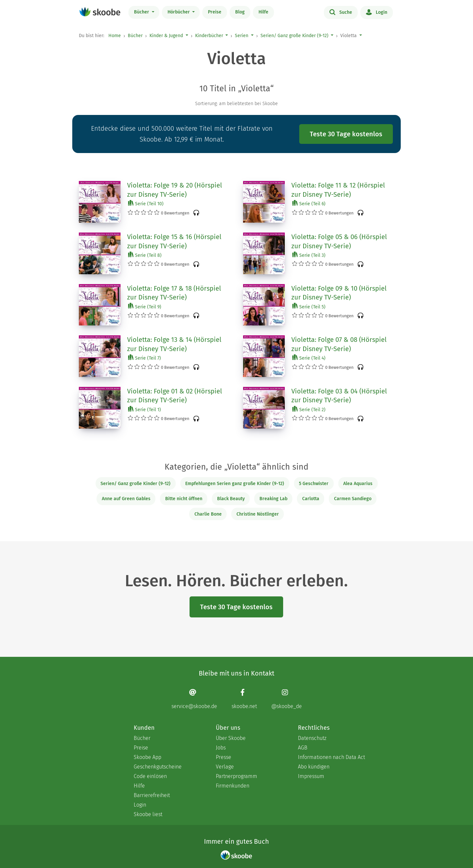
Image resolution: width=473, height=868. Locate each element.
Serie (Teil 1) (145, 409)
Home (115, 36)
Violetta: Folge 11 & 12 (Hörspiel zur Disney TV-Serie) (338, 190)
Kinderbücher (209, 36)
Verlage (225, 767)
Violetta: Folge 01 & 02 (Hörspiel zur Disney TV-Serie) (175, 396)
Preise (215, 12)
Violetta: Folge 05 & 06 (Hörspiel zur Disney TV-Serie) (339, 241)
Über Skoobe (231, 738)
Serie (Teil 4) (309, 358)
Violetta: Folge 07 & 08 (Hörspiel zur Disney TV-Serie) (339, 344)
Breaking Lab (273, 499)
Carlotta (311, 499)
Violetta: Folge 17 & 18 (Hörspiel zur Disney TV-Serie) (174, 293)
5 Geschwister (314, 484)
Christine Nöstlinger (258, 514)
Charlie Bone (208, 514)
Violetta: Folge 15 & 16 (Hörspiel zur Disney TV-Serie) (174, 241)
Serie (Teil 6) (309, 203)
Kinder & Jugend (166, 36)
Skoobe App (147, 757)
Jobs (221, 748)
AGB (303, 748)
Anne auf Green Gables (126, 499)
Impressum (311, 776)
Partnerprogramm (236, 776)
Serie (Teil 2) (309, 409)
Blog (240, 12)
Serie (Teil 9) (145, 307)
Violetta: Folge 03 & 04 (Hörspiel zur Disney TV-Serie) (339, 396)
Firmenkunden (233, 786)
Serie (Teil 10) (146, 203)
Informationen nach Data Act (331, 757)
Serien (242, 36)
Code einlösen (150, 776)
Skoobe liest (148, 814)
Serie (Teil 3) (309, 255)
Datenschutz (312, 738)
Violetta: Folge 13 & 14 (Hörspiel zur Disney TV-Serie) (174, 344)
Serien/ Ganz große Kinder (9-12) (294, 36)
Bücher (142, 12)
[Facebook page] (244, 699)
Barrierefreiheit (152, 795)
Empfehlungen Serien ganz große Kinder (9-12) (235, 484)
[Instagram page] (287, 699)
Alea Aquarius (358, 484)
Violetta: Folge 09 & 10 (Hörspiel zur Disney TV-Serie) (339, 293)
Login (377, 12)
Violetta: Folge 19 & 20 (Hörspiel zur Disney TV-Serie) (175, 190)
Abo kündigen (314, 767)
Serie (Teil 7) (145, 358)
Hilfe (263, 12)
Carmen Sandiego (353, 499)
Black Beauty (231, 499)
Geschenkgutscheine (158, 767)
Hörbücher (179, 12)
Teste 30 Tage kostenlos (346, 134)
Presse (224, 757)
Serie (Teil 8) (145, 255)
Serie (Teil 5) (309, 307)
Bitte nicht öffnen (184, 499)
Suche (341, 12)
